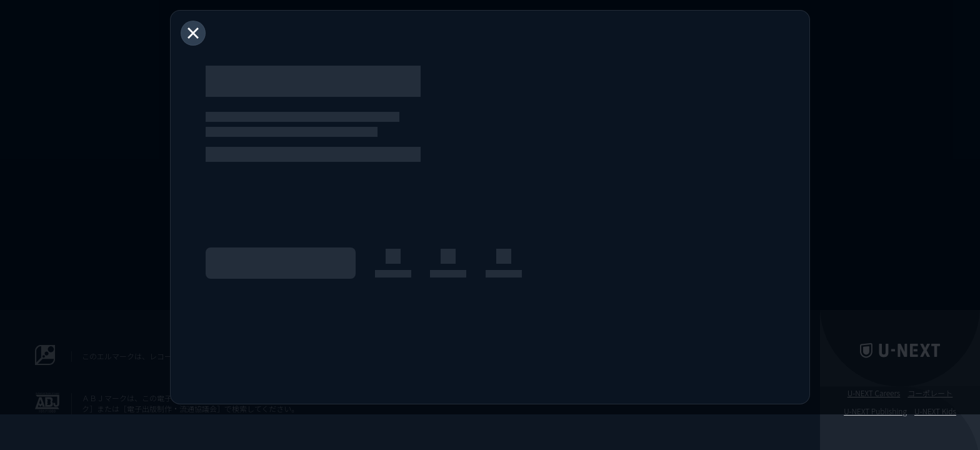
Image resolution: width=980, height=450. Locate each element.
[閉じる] (193, 33)
